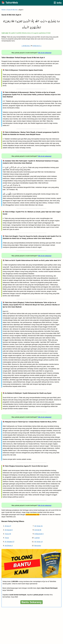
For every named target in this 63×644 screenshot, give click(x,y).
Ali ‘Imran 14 (38, 542)
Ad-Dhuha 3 (9, 546)
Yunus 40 (8, 534)
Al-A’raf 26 (38, 530)
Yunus (7, 538)
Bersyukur (38, 546)
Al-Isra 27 (8, 526)
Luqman (37, 538)
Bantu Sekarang (31, 602)
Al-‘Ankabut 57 (10, 542)
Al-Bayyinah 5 (39, 534)
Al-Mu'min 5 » (37, 46)
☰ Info (58, 3)
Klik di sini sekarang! (45, 53)
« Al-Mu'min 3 (26, 46)
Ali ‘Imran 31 (38, 526)
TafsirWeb (12, 3)
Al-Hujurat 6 (9, 530)
